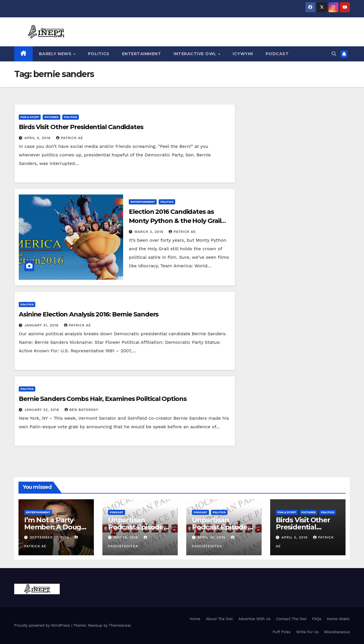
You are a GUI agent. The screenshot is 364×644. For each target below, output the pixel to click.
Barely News (56, 54)
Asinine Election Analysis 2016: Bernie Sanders (89, 314)
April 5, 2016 (38, 138)
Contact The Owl (291, 619)
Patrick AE (70, 138)
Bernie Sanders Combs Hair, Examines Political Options (103, 399)
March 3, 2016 (150, 232)
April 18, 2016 (212, 537)
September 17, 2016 (50, 537)
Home (195, 619)
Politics (99, 54)
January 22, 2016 (43, 410)
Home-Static (338, 619)
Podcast (277, 54)
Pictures (51, 117)
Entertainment (142, 54)
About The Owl (219, 619)
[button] (334, 54)
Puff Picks (282, 632)
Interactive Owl (196, 54)
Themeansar (120, 625)
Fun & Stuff (30, 117)
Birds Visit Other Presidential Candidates (81, 127)
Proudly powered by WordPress (43, 625)
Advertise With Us (254, 619)
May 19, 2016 (127, 537)
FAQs (317, 619)
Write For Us (308, 632)
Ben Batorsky (81, 410)
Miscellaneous (337, 632)
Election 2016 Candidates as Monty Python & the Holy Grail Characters (175, 221)
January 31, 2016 (42, 325)
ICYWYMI (243, 54)
